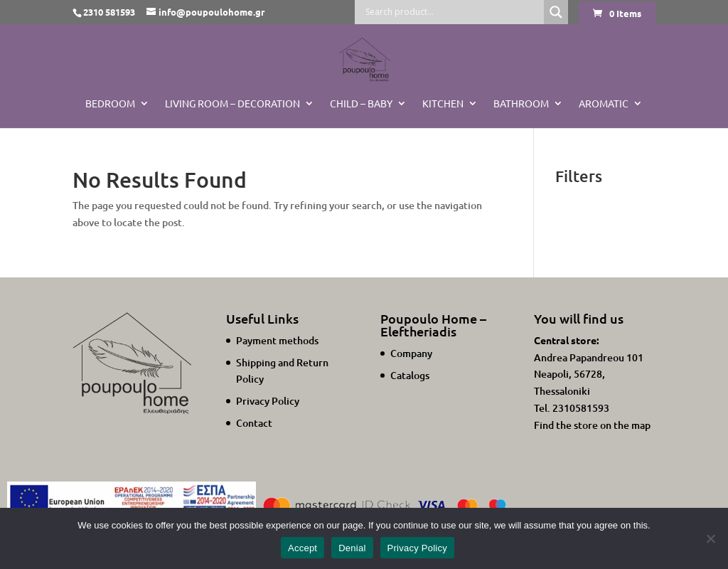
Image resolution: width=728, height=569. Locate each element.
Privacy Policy (268, 401)
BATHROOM (521, 104)
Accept (303, 548)
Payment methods (277, 340)
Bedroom (110, 104)
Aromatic (604, 104)
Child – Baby (361, 104)
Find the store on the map (592, 425)
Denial (352, 548)
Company (411, 353)
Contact (254, 423)
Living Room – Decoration (232, 104)
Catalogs (410, 375)
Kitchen (443, 104)
